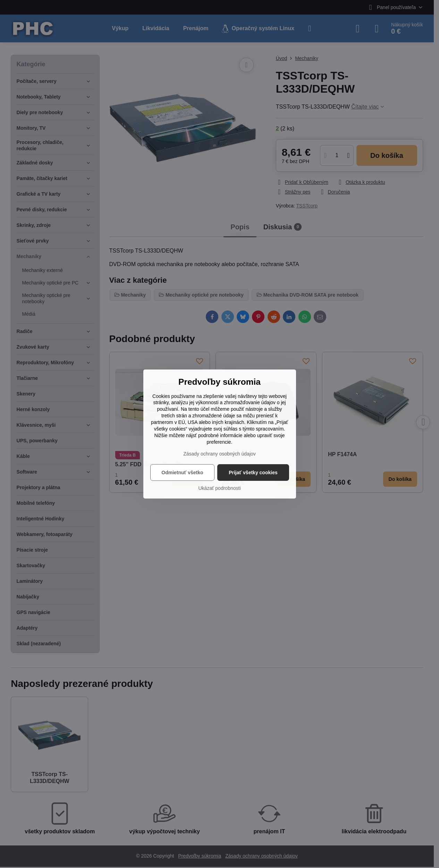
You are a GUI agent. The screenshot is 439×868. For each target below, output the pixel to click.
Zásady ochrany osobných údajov (219, 454)
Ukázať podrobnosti (220, 488)
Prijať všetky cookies (253, 473)
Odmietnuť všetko (182, 473)
